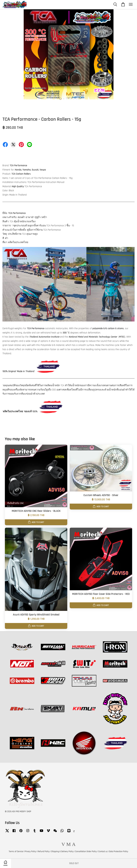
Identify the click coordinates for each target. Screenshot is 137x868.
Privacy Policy (30, 851)
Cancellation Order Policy (86, 851)
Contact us (103, 851)
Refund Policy (44, 851)
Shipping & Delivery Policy (62, 851)
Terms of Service (16, 851)
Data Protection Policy (119, 851)
